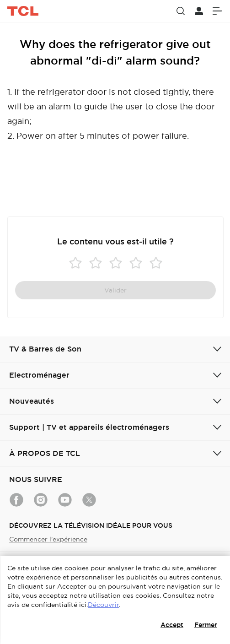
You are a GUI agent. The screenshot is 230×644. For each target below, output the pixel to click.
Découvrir (103, 605)
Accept (172, 625)
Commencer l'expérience (48, 539)
